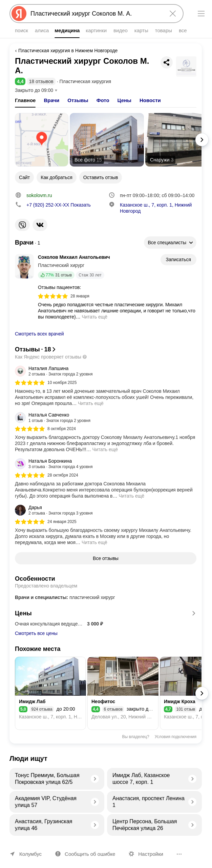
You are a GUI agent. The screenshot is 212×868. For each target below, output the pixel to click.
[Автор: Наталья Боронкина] (54, 464)
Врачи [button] (51, 100)
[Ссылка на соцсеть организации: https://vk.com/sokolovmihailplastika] (40, 225)
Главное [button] (25, 100)
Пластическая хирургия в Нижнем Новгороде (68, 51)
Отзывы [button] (78, 100)
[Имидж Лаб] (50, 693)
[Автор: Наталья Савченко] (53, 418)
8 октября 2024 (62, 429)
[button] (20, 81)
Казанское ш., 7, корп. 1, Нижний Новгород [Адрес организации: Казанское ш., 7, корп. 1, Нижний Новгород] (156, 208)
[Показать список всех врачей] (28, 243)
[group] (106, 386)
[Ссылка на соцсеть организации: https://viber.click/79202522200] (22, 225)
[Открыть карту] (42, 140)
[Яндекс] (19, 14)
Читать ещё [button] (95, 317)
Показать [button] (59, 205)
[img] (53, 296)
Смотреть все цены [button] (36, 633)
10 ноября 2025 (62, 383)
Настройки (151, 854)
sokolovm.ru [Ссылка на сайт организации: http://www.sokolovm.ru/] (39, 195)
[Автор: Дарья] (54, 510)
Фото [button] (103, 100)
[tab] (25, 100)
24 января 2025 (62, 522)
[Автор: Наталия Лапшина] (54, 371)
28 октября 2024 (63, 475)
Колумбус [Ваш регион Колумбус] (30, 854)
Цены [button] (124, 100)
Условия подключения (176, 737)
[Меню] (201, 14)
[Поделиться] (167, 62)
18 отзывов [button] (41, 81)
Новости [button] (150, 100)
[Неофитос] (123, 693)
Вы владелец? (135, 737)
